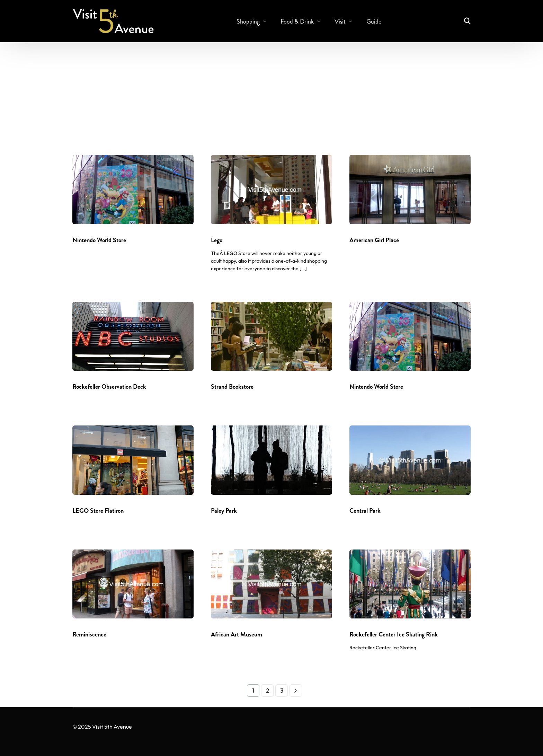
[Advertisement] (271, 96)
